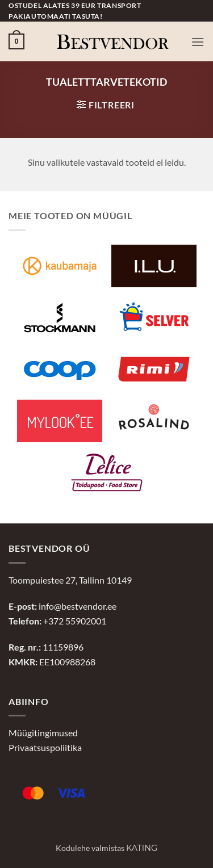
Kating (142, 848)
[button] (16, 41)
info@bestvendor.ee (78, 606)
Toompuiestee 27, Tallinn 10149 (70, 580)
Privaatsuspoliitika (45, 747)
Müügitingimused (43, 733)
